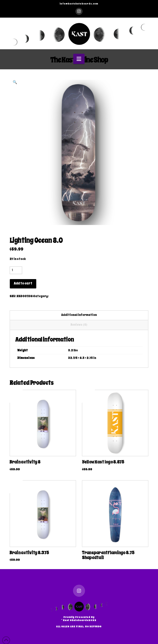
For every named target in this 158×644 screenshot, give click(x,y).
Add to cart (23, 283)
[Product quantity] (16, 270)
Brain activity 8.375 (29, 553)
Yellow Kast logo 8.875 (103, 462)
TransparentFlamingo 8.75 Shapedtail (108, 555)
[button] (79, 59)
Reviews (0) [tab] (79, 325)
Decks (54, 296)
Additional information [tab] (79, 315)
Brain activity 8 (25, 462)
